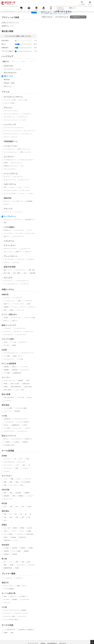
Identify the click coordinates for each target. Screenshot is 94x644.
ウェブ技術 (7, 428)
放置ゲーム (7, 304)
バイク (10, 562)
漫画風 (14, 345)
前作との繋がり (8, 390)
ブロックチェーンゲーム (21, 419)
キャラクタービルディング (11, 353)
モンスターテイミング (28, 353)
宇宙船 (17, 568)
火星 (29, 517)
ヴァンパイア (13, 485)
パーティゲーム (8, 281)
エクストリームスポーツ (10, 194)
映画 (17, 468)
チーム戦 (6, 600)
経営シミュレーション (24, 149)
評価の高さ (5, 48)
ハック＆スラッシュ (9, 301)
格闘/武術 (8, 198)
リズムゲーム (9, 241)
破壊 (5, 310)
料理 (14, 496)
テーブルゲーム (10, 216)
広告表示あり (7, 419)
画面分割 (25, 442)
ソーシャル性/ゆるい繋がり (11, 620)
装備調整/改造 (17, 373)
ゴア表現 (6, 548)
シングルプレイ (8, 578)
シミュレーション (11, 146)
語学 (25, 273)
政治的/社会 (23, 537)
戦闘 (29, 304)
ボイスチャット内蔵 (9, 616)
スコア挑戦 (7, 373)
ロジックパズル (31, 233)
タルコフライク (29, 332)
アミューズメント (11, 256)
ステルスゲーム (27, 114)
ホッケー (23, 194)
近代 (17, 507)
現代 (23, 507)
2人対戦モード (24, 596)
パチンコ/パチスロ (9, 259)
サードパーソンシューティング (12, 131)
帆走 (29, 562)
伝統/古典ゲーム (30, 220)
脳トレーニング (8, 270)
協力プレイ (13, 596)
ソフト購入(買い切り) (10, 630)
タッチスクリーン (23, 431)
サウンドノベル (8, 252)
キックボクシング (18, 201)
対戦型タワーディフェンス (11, 166)
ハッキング (30, 496)
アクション (8, 108)
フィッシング (18, 212)
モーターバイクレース (10, 180)
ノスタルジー (25, 468)
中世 (11, 507)
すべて (32, 61)
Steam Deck (8, 66)
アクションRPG (23, 100)
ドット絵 (13, 342)
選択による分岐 (15, 384)
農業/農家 (7, 496)
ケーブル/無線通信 (9, 589)
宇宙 (17, 517)
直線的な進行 (26, 384)
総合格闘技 (29, 201)
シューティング (10, 125)
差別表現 (6, 551)
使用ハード (15, 61)
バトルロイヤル (28, 301)
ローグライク (7, 332)
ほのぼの (30, 528)
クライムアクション (9, 117)
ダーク (22, 531)
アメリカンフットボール (10, 190)
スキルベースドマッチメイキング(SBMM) (15, 610)
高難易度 (6, 307)
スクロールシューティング (11, 134)
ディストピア (22, 462)
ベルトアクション (23, 117)
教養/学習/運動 (10, 267)
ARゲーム (15, 321)
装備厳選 (6, 370)
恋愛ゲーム (19, 252)
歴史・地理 (7, 273)
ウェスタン (7, 471)
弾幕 (19, 301)
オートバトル (21, 310)
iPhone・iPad (9, 83)
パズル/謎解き (9, 227)
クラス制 (21, 359)
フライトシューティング (10, 137)
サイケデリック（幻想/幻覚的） (26, 534)
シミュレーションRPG (10, 100)
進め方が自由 (28, 387)
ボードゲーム (7, 220)
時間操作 (21, 496)
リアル (18, 465)
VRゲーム (6, 321)
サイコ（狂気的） (9, 534)
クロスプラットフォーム (21, 613)
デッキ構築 (7, 356)
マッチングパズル (19, 230)
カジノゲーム (21, 259)
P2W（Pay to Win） (9, 397)
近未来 (29, 507)
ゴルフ (20, 187)
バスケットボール (25, 190)
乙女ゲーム (28, 252)
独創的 (29, 531)
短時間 (6, 387)
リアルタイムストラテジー (26, 160)
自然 (23, 517)
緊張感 (15, 528)
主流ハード (6, 61)
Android (7, 80)
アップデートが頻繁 (21, 408)
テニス (27, 187)
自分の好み (5, 41)
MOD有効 (17, 411)
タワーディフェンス (16, 163)
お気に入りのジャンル (10, 23)
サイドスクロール (17, 439)
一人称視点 (7, 442)
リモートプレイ (22, 616)
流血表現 (15, 554)
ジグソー (30, 230)
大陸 (5, 517)
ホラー (21, 459)
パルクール (32, 307)
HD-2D (6, 342)
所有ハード (24, 61)
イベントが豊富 (8, 408)
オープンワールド (16, 318)
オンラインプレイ (9, 586)
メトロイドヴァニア (20, 328)
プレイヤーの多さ (7, 51)
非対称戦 (15, 600)
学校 (5, 514)
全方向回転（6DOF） (10, 445)
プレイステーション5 (12, 69)
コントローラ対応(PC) (23, 422)
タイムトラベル (8, 499)
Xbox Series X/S (10, 73)
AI (29, 465)
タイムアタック (25, 370)
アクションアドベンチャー (11, 111)
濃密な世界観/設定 (16, 387)
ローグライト (18, 332)
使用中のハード (8, 26)
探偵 (11, 493)
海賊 (17, 482)
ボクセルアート (23, 342)
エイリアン (28, 479)
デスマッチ (7, 603)
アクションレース (18, 177)
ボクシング (7, 201)
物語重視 (21, 381)
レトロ (16, 540)
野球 (5, 187)
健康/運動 (33, 273)
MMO (5, 596)
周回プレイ (15, 367)
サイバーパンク (8, 465)
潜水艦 (12, 565)
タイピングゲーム (21, 270)
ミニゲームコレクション (22, 281)
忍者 (22, 485)
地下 (16, 514)
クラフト (23, 307)
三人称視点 (16, 442)
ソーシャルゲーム (9, 422)
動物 (12, 479)
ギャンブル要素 (16, 551)
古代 (5, 507)
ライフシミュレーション (10, 152)
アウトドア (8, 209)
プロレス (6, 204)
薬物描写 (26, 551)
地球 (11, 517)
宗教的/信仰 (7, 540)
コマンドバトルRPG (9, 103)
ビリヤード (7, 262)
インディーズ (7, 411)
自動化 (12, 310)
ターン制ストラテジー (10, 160)
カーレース (7, 177)
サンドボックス (18, 298)
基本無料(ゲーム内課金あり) (27, 630)
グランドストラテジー (10, 169)
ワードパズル (19, 233)
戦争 (5, 493)
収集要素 (6, 367)
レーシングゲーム (11, 174)
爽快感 (22, 528)
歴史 (24, 465)
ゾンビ (6, 479)
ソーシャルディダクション (11, 284)
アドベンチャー (10, 245)
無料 (12, 633)
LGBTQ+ (25, 425)
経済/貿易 (18, 493)
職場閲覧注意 (16, 425)
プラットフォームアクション (12, 114)
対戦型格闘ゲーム (11, 141)
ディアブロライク (9, 335)
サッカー (12, 187)
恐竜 (5, 485)
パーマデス (25, 367)
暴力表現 (15, 548)
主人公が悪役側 (26, 482)
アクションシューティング (11, 120)
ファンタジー (7, 459)
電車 (17, 562)
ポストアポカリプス (9, 462)
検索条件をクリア (79, 17)
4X (22, 166)
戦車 (23, 562)
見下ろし (6, 439)
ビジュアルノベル (25, 249)
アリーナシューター (19, 304)
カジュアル (8, 278)
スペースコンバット (27, 134)
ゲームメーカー (18, 428)
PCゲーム (8, 86)
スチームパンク (8, 468)
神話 (28, 459)
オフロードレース (24, 180)
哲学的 (6, 537)
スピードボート (21, 565)
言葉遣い (31, 548)
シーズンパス (7, 401)
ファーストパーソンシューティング (13, 128)
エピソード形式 (20, 390)
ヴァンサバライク (22, 335)
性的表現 (23, 548)
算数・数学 (32, 270)
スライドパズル (8, 233)
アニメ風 (6, 345)
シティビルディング (9, 149)
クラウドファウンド (9, 431)
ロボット (19, 479)
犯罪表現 (6, 554)
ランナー (24, 120)
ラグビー (31, 194)
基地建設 (27, 493)
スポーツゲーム (10, 184)
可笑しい (6, 531)
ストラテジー (9, 157)
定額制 (6, 633)
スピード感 (7, 528)
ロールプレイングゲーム (13, 97)
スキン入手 (21, 397)
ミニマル (15, 307)
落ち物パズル (7, 230)
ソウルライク (7, 328)
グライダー (32, 565)
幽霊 (11, 482)
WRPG (6, 384)
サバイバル (7, 298)
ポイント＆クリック (19, 236)
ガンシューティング (29, 131)
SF (15, 459)
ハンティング (7, 212)
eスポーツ (28, 428)
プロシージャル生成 (30, 318)
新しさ (4, 44)
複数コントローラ (22, 586)
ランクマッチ (7, 613)
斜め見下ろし (29, 439)
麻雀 (5, 223)
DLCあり (30, 397)
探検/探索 (15, 370)
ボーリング (16, 262)
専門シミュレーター (26, 152)
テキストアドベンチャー (10, 249)
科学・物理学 (17, 273)
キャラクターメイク (9, 359)
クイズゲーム (25, 284)
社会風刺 (13, 537)
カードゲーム (18, 220)
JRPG (28, 381)
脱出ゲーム (7, 236)
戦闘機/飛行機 (8, 568)
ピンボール (31, 259)
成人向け (6, 425)
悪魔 (5, 482)
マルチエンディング (9, 381)
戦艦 (5, 565)
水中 (5, 520)
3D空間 (6, 318)
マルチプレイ (19, 578)
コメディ (15, 531)
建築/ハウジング (18, 356)
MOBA (6, 163)
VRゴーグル (8, 76)
